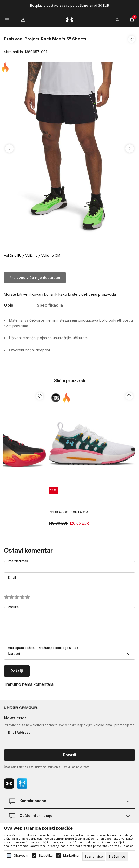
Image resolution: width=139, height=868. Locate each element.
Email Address (19, 733)
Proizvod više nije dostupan (35, 277)
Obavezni (21, 856)
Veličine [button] (31, 255)
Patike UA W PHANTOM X (68, 512)
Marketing (71, 856)
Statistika (46, 856)
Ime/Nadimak (18, 561)
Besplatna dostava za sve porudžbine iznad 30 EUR (70, 6)
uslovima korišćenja (48, 767)
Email (12, 578)
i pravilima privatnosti (76, 767)
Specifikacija (50, 305)
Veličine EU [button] (13, 255)
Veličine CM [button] (51, 255)
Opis (9, 305)
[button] (132, 46)
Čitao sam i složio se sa (47, 767)
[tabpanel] (69, 149)
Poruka (13, 607)
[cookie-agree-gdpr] (117, 856)
